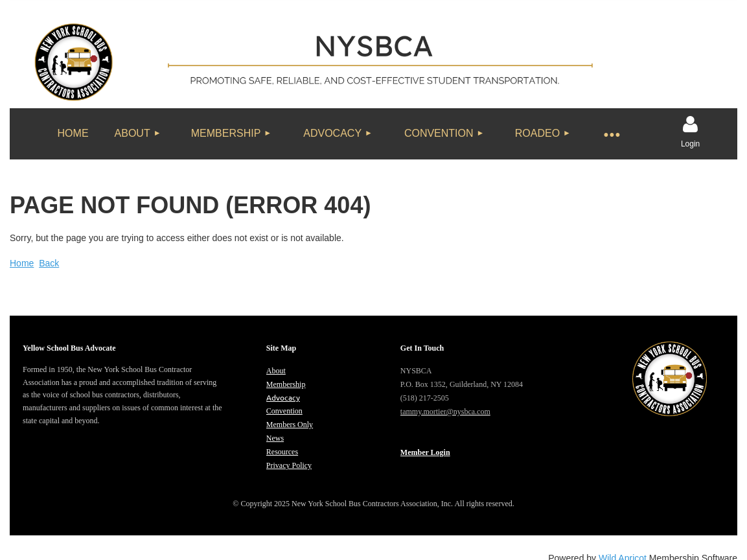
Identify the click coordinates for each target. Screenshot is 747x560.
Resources (282, 452)
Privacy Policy (289, 465)
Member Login (425, 452)
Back (49, 263)
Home (22, 263)
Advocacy (283, 397)
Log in (691, 124)
